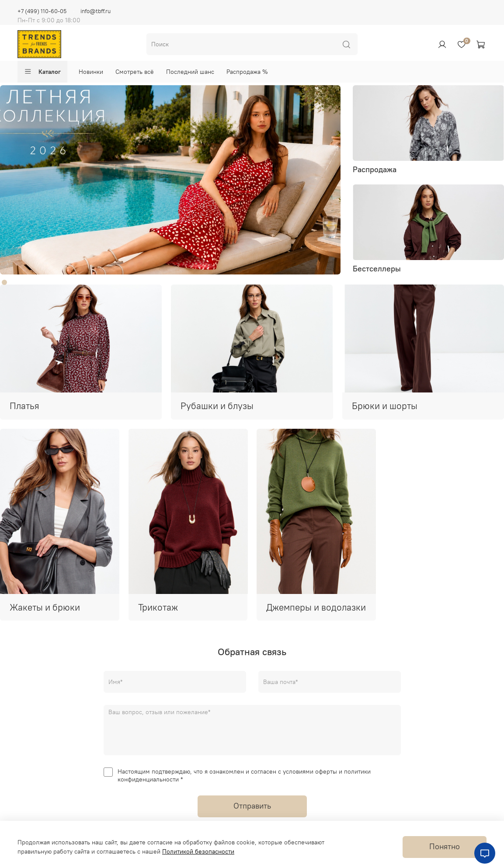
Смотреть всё (135, 72)
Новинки (91, 72)
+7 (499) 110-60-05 (42, 11)
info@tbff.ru (96, 11)
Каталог (42, 72)
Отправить (252, 806)
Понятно (445, 847)
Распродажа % (247, 72)
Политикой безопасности (198, 851)
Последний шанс (190, 72)
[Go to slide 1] (4, 282)
